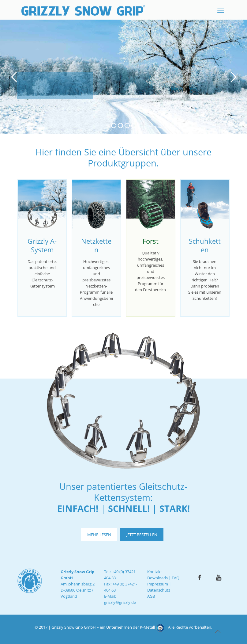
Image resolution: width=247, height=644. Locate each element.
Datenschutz (159, 590)
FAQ (176, 578)
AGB (151, 596)
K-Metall (147, 627)
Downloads (157, 578)
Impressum (158, 584)
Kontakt (155, 572)
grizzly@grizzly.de (120, 602)
